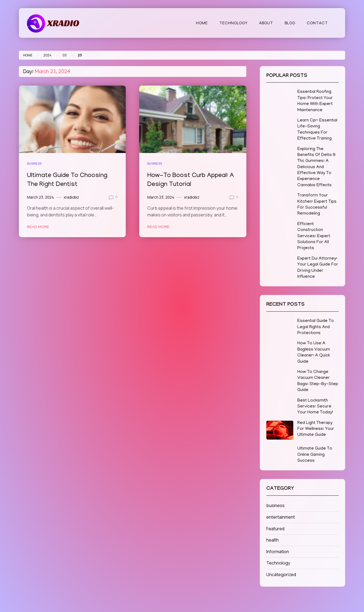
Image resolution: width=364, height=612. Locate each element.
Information (278, 552)
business (34, 163)
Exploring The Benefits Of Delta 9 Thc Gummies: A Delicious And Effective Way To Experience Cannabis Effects (316, 167)
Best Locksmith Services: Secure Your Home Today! (315, 407)
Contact (317, 23)
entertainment (281, 517)
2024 (47, 55)
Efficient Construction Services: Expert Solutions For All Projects (314, 236)
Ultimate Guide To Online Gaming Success (315, 455)
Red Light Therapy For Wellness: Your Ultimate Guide (316, 429)
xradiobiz (71, 197)
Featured (275, 529)
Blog (290, 23)
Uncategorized (281, 574)
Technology (233, 23)
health (273, 540)
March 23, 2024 (40, 197)
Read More (38, 227)
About (266, 23)
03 (65, 55)
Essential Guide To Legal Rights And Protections (316, 327)
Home (202, 23)
